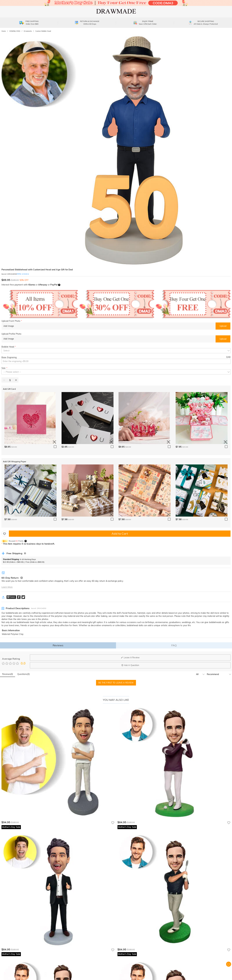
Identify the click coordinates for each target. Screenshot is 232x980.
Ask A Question (130, 665)
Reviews (58, 645)
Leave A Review (130, 658)
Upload (223, 326)
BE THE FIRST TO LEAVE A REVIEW (116, 683)
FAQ (174, 645)
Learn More (7, 587)
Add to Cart (120, 534)
